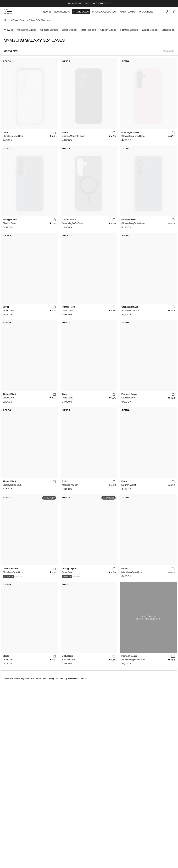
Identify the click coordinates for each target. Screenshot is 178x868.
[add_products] (54, 133)
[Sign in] (168, 12)
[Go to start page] (8, 12)
